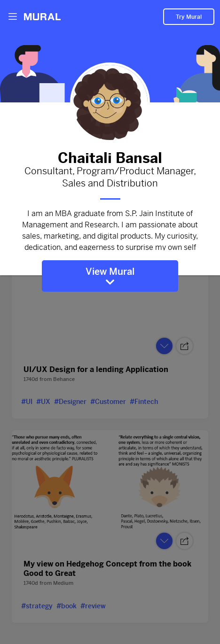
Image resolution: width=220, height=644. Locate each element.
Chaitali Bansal (110, 156)
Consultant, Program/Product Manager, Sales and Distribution (110, 178)
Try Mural (189, 17)
